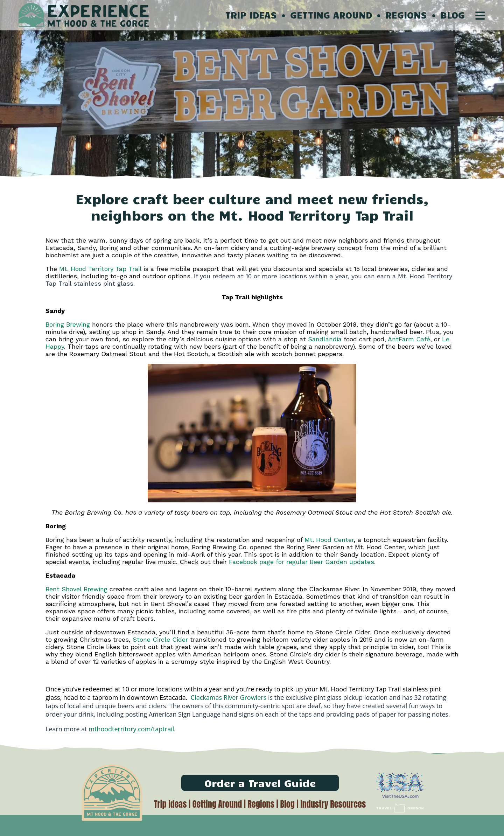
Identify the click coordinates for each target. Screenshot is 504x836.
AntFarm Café (409, 339)
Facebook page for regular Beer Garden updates (302, 562)
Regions (261, 804)
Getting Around (217, 804)
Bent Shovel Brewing (76, 589)
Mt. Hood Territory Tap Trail (100, 269)
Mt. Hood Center (329, 540)
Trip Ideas (170, 804)
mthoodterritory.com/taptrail (131, 729)
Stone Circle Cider (160, 639)
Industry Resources (333, 804)
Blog (287, 804)
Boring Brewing (68, 324)
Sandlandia (325, 339)
